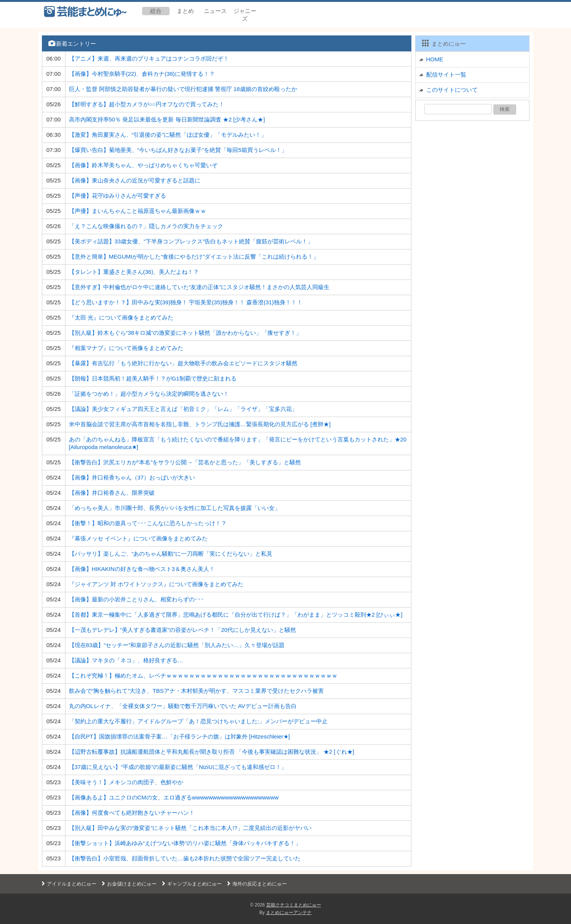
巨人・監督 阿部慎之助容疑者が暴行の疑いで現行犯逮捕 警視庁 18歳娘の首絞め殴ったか (183, 89)
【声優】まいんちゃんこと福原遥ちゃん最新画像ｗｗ (138, 211)
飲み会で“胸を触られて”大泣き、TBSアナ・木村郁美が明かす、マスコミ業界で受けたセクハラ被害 (196, 691)
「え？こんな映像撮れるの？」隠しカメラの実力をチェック (146, 226)
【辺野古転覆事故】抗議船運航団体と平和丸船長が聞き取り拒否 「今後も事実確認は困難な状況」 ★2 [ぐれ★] (212, 752)
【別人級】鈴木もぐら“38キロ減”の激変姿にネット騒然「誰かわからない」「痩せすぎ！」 (186, 333)
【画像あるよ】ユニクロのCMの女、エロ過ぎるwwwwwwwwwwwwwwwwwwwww (174, 797)
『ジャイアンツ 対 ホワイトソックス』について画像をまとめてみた (156, 584)
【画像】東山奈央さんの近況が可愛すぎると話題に (135, 180)
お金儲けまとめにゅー (128, 884)
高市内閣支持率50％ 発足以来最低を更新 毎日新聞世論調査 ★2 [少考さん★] (167, 119)
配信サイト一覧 (446, 74)
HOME (435, 59)
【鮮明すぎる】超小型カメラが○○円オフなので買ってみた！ (147, 104)
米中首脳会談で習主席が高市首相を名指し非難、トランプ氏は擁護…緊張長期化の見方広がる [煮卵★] (200, 424)
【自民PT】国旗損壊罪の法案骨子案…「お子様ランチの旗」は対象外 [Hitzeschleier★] (180, 736)
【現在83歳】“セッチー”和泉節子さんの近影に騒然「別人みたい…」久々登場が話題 (177, 645)
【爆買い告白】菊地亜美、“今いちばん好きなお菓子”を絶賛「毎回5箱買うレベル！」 (178, 150)
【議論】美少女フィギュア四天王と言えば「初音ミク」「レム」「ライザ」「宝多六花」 (183, 409)
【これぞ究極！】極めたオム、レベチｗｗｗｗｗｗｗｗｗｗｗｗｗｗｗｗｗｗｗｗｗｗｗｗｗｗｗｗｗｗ (203, 675)
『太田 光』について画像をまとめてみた (121, 317)
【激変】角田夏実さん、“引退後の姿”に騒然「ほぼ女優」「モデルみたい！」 (168, 135)
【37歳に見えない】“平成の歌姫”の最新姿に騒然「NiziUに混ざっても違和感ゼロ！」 (178, 767)
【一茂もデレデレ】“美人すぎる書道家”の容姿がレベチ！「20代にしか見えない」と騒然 (183, 630)
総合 (156, 11)
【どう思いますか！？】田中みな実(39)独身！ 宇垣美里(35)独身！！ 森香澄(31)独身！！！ (186, 302)
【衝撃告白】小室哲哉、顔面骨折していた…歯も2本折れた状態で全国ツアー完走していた (185, 858)
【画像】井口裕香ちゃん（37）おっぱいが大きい (132, 477)
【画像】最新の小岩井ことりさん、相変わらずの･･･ (136, 599)
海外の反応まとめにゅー (256, 884)
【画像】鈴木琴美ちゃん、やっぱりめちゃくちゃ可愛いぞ (143, 165)
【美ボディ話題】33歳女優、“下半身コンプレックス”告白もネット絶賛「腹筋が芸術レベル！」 (191, 241)
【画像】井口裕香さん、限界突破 (112, 493)
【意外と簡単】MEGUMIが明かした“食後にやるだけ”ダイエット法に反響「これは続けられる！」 (194, 257)
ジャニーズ (245, 15)
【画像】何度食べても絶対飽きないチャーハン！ (132, 813)
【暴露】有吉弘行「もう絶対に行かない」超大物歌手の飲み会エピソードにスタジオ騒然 (183, 363)
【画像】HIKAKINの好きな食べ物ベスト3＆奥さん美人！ (142, 569)
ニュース (215, 11)
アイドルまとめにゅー (68, 884)
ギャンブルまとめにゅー (191, 884)
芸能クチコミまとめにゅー (294, 905)
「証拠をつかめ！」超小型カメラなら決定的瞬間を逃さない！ (149, 394)
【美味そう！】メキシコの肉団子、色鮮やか (126, 782)
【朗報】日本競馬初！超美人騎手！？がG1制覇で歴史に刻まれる (153, 378)
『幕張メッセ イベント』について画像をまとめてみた (138, 538)
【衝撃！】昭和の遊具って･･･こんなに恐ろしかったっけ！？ (148, 523)
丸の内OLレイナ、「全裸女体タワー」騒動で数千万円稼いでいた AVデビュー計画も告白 (183, 706)
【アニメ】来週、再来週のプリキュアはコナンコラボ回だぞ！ (149, 58)
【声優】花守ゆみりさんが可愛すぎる (118, 196)
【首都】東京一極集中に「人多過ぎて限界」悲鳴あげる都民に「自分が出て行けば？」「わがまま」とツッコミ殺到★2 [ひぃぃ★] (236, 615)
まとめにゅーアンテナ (289, 913)
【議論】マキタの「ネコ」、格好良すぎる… (126, 660)
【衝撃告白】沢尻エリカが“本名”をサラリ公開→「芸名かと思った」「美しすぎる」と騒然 (185, 462)
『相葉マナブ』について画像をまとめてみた (126, 348)
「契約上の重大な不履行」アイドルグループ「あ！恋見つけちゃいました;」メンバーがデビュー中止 (198, 721)
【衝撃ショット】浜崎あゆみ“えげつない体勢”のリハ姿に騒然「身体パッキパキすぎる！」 (185, 843)
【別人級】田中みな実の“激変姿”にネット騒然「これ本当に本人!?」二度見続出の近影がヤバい (190, 828)
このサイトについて (452, 90)
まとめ (185, 11)
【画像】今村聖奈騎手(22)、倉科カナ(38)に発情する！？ (142, 74)
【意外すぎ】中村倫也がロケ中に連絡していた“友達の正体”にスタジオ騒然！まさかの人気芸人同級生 (199, 287)
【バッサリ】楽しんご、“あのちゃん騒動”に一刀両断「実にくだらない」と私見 (171, 554)
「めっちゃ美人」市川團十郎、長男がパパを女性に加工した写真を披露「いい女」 (175, 508)
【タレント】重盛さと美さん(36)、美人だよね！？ (134, 272)
